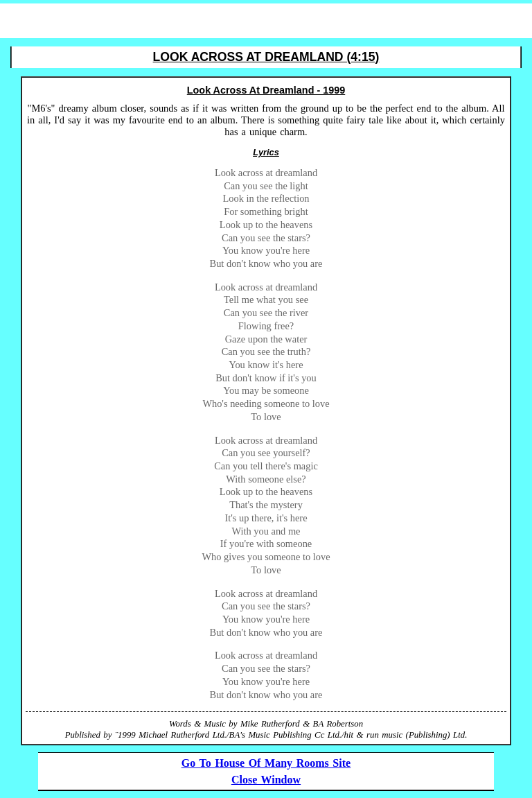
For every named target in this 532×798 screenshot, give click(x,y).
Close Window (266, 780)
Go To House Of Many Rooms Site (266, 763)
